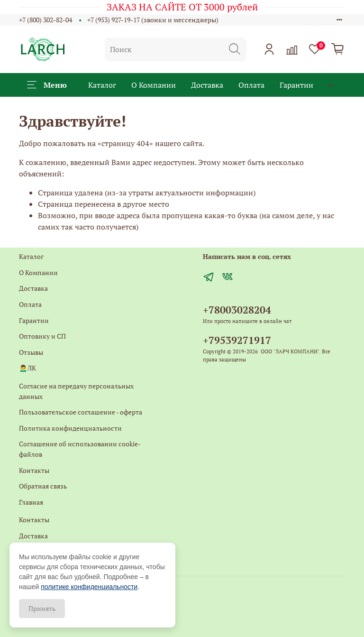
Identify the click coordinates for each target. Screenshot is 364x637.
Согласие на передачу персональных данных (76, 391)
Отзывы (31, 352)
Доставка (207, 85)
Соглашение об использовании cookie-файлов (80, 449)
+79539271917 (237, 340)
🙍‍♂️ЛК (27, 368)
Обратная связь (43, 486)
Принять (42, 608)
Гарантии (296, 85)
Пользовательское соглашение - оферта (81, 412)
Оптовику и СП (42, 336)
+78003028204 (237, 310)
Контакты (34, 470)
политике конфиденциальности (89, 587)
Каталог (102, 85)
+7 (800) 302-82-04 (45, 20)
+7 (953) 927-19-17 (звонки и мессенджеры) (153, 20)
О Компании (154, 85)
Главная (31, 502)
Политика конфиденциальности (70, 428)
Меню (47, 85)
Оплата (251, 85)
